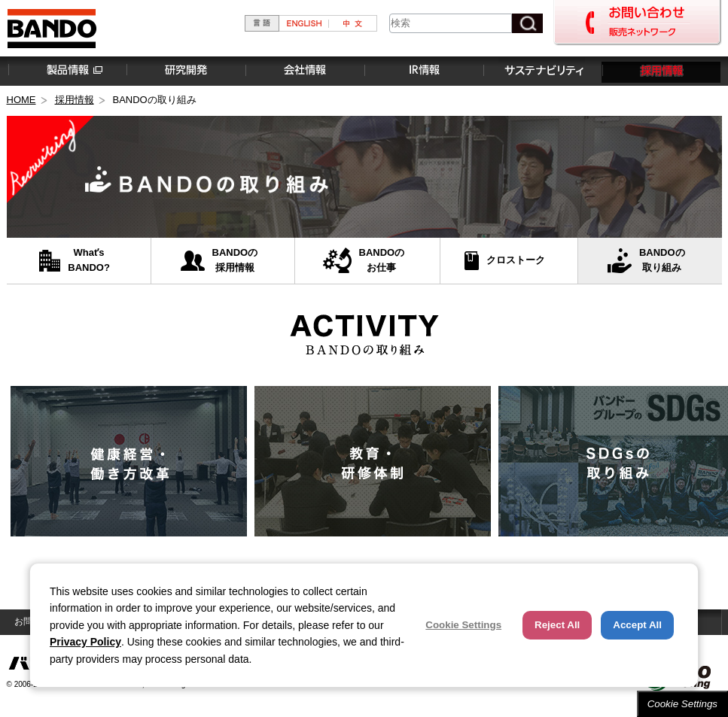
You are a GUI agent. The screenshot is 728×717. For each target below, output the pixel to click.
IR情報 (423, 71)
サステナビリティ (542, 71)
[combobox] (451, 23)
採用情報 (661, 71)
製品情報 (66, 71)
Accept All (637, 625)
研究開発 (185, 71)
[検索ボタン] (527, 23)
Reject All (557, 625)
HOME (21, 100)
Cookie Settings (682, 704)
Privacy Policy (85, 642)
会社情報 (304, 71)
